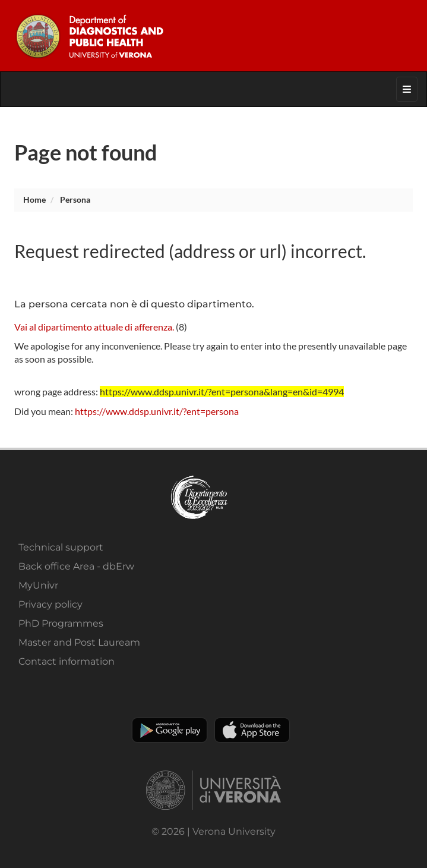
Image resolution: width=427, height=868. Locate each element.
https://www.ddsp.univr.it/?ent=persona (157, 411)
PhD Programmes (61, 623)
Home (34, 199)
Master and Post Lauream (79, 642)
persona (75, 199)
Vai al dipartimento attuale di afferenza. (94, 327)
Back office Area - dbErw (76, 566)
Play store (170, 730)
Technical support (61, 547)
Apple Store (252, 730)
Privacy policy (50, 604)
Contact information (67, 661)
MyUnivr (38, 585)
